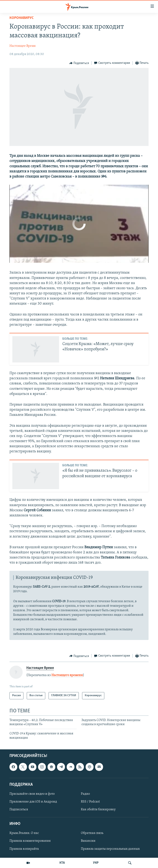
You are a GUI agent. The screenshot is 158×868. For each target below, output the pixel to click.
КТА (62, 863)
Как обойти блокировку (98, 810)
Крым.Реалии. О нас (24, 833)
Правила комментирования (30, 841)
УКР (96, 863)
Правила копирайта (24, 849)
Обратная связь (92, 833)
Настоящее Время (23, 46)
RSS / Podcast (90, 802)
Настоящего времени (67, 675)
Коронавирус (22, 18)
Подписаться (19, 810)
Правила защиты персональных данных (110, 849)
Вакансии (88, 841)
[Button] (79, 63)
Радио (85, 794)
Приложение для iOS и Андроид (33, 802)
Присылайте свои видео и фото (32, 794)
